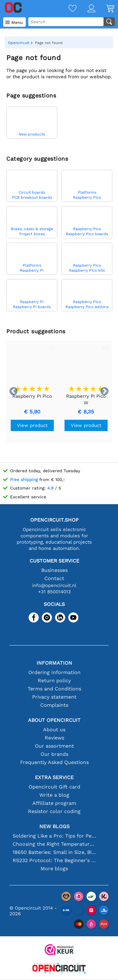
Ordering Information (54, 672)
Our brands (54, 754)
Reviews (54, 738)
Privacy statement (54, 697)
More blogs (54, 869)
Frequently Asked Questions (54, 762)
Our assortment (54, 746)
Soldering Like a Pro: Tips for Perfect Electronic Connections (54, 836)
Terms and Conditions (54, 689)
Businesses (54, 570)
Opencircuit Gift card (54, 787)
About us (54, 730)
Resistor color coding (54, 811)
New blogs (54, 826)
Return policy (54, 681)
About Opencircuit (54, 720)
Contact (54, 578)
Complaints (54, 705)
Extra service (54, 777)
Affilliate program (54, 803)
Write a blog (54, 795)
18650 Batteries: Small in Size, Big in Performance (54, 852)
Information (54, 663)
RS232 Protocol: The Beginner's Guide (54, 860)
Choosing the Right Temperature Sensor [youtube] (54, 844)
